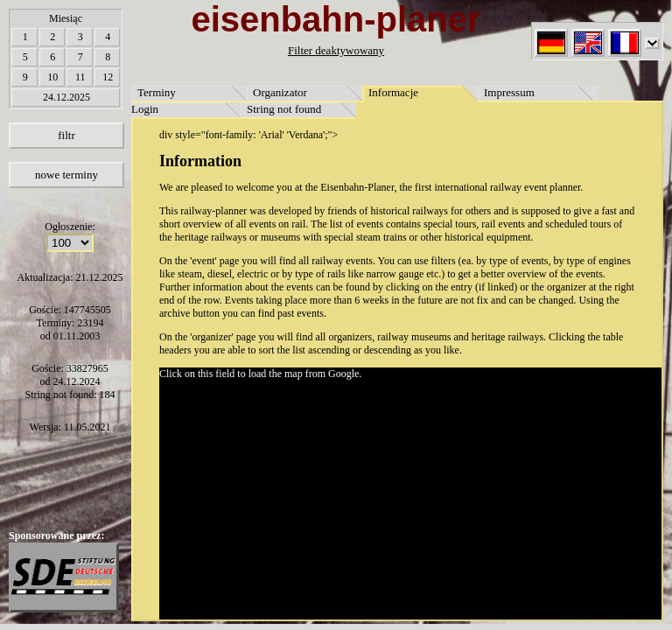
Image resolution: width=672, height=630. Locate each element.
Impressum (509, 92)
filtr (66, 135)
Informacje (393, 92)
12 (108, 77)
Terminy (157, 92)
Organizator (280, 92)
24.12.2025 (66, 97)
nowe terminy (66, 175)
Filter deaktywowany (336, 50)
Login (145, 109)
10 (52, 77)
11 (80, 77)
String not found (284, 109)
